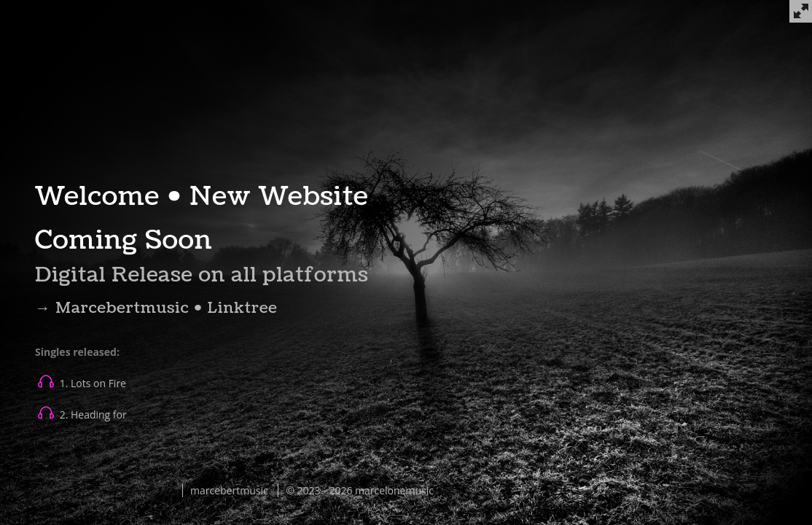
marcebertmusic (229, 490)
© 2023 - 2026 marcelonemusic (360, 490)
